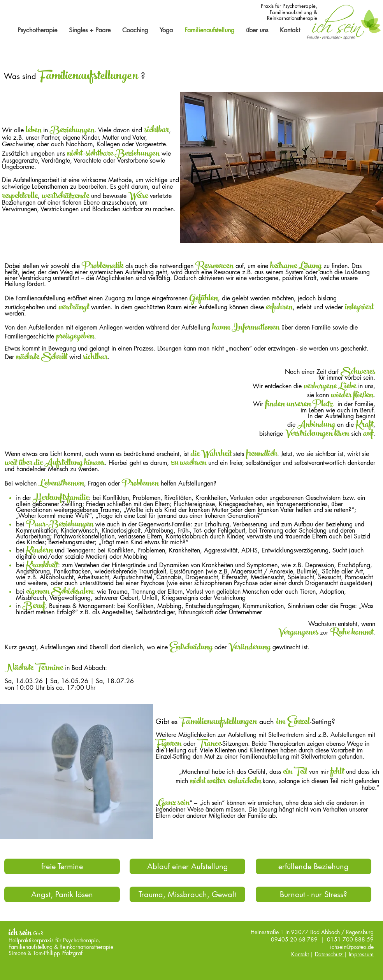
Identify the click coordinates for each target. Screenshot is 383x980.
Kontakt (300, 954)
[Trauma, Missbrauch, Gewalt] (187, 894)
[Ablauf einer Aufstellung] (187, 866)
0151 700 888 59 (350, 939)
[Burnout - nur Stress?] (314, 894)
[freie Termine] (62, 866)
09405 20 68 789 (294, 939)
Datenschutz (329, 954)
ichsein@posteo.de (352, 947)
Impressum (361, 954)
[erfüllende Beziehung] (314, 866)
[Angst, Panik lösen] (62, 894)
